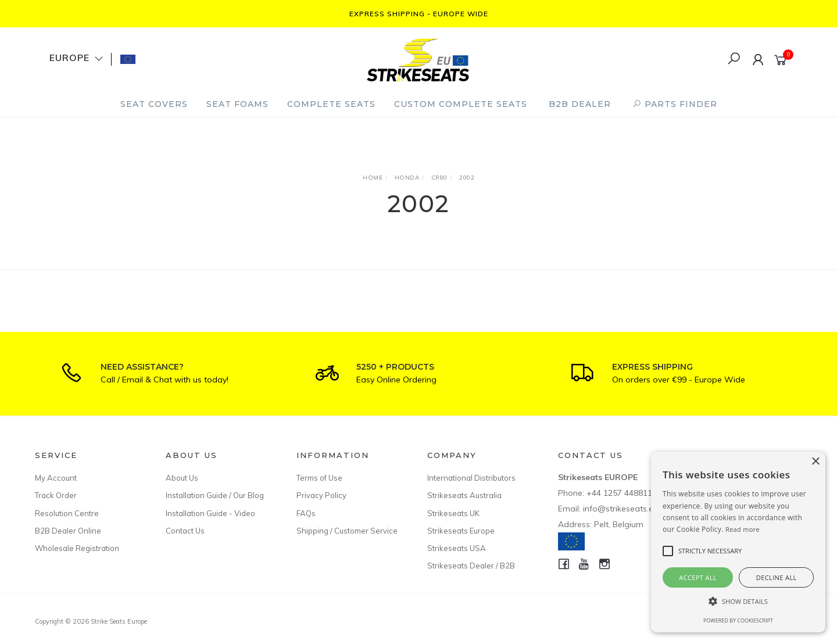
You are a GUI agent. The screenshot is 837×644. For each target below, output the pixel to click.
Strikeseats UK (453, 513)
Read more (743, 529)
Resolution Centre (67, 513)
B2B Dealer (580, 104)
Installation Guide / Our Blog (215, 495)
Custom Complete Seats (461, 104)
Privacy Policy (321, 495)
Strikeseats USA (457, 548)
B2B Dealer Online (68, 531)
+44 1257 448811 (619, 493)
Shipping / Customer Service (347, 531)
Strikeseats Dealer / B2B (471, 566)
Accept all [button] (698, 577)
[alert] (738, 542)
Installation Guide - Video (210, 513)
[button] (738, 601)
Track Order (56, 495)
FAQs (306, 513)
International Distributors (471, 478)
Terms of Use (319, 478)
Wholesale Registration (77, 548)
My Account (56, 478)
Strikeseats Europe (461, 531)
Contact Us (185, 531)
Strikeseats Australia (464, 495)
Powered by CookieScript (738, 620)
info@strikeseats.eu (620, 509)
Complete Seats (331, 104)
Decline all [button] (777, 577)
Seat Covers (154, 104)
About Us (182, 478)
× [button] (815, 462)
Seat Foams (237, 104)
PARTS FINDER (675, 104)
